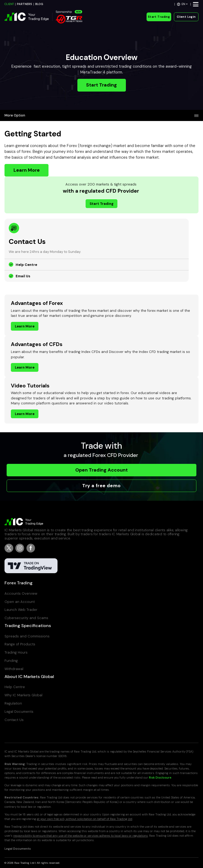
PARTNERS (25, 4)
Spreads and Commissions (27, 636)
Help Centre (26, 265)
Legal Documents (19, 712)
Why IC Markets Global (23, 695)
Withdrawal (14, 669)
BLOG (39, 4)
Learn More (27, 170)
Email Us (23, 276)
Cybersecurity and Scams (26, 618)
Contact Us (14, 720)
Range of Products (20, 644)
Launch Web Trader (21, 610)
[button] (182, 4)
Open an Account (20, 602)
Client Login (186, 17)
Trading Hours (16, 652)
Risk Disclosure (160, 778)
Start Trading (159, 17)
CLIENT (9, 4)
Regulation (13, 703)
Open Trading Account (101, 470)
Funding (11, 661)
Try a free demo (101, 486)
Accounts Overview (21, 593)
